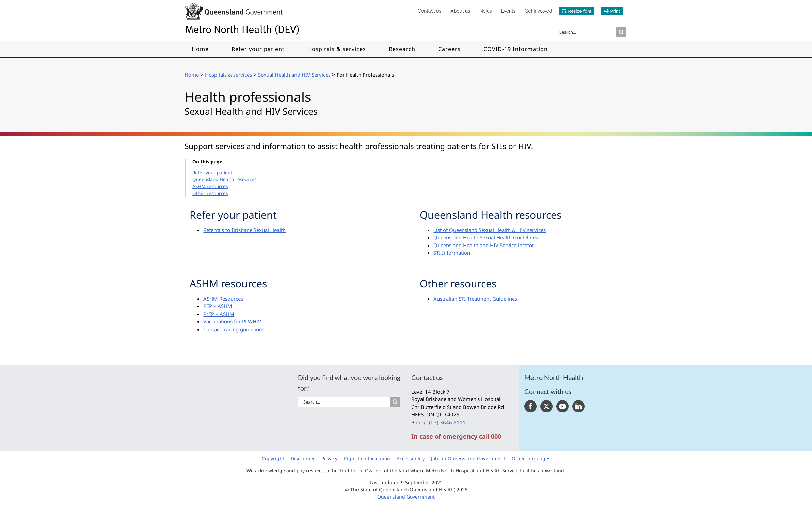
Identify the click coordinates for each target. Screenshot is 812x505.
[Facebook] (530, 406)
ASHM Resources (223, 299)
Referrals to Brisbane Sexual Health (244, 230)
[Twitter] (546, 406)
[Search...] (585, 32)
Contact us (427, 377)
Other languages (531, 459)
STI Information (452, 253)
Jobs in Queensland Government (468, 459)
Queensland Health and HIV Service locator (484, 245)
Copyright (273, 459)
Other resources (210, 193)
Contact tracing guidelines (234, 329)
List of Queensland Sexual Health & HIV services (490, 230)
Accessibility (411, 459)
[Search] (621, 32)
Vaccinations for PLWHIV (232, 321)
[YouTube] (562, 406)
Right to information (367, 459)
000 (496, 436)
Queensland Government (406, 497)
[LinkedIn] (578, 406)
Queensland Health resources (224, 179)
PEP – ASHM (218, 306)
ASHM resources (210, 186)
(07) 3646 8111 (447, 422)
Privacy (329, 459)
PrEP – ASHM (219, 314)
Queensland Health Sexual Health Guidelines (486, 237)
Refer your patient (212, 173)
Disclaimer (303, 459)
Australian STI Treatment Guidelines (475, 299)
